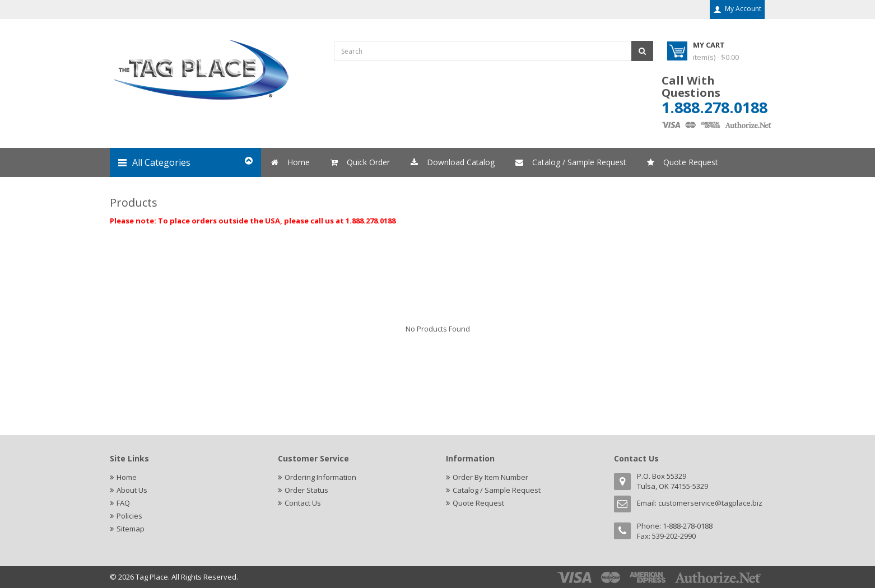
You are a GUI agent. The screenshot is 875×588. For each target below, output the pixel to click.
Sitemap (131, 529)
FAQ (123, 503)
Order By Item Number (490, 477)
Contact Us (303, 503)
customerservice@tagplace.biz (710, 503)
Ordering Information (320, 477)
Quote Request (478, 503)
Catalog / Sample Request (497, 490)
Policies (129, 516)
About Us (132, 490)
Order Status (306, 490)
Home (127, 477)
